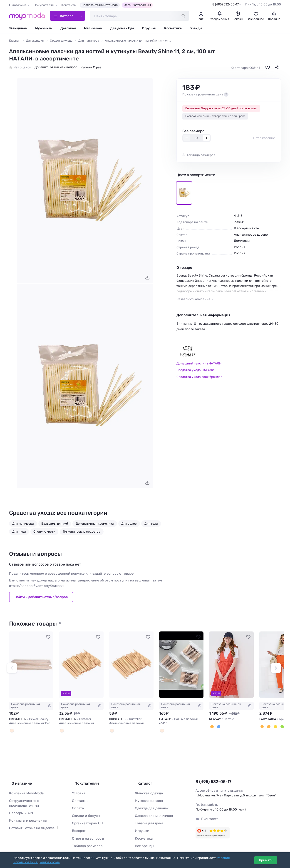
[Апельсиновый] (262, 727)
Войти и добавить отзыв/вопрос (41, 598)
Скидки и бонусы (85, 812)
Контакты (69, 5)
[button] (12, 668)
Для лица (19, 532)
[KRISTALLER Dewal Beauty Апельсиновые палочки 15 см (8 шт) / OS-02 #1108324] (31, 665)
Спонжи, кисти (44, 532)
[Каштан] (268, 727)
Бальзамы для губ (55, 524)
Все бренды (144, 841)
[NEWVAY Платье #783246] (231, 665)
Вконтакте (206, 818)
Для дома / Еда (122, 29)
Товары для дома (148, 820)
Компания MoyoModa (25, 791)
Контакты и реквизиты (27, 817)
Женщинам (18, 29)
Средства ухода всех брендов (199, 378)
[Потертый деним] (218, 727)
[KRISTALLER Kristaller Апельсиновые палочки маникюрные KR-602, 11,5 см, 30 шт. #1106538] (81, 665)
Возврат (78, 827)
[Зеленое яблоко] (280, 727)
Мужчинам (44, 29)
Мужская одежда (148, 798)
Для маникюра (23, 524)
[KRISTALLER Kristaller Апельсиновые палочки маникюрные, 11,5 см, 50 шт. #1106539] (131, 665)
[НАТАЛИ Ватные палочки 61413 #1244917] (181, 665)
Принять (266, 860)
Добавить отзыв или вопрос (56, 68)
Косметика (173, 29)
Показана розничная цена (31, 706)
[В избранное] (268, 68)
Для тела (151, 524)
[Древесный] (12, 731)
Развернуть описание (193, 300)
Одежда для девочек (151, 805)
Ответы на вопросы (87, 834)
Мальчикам (93, 29)
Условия (78, 791)
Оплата (77, 805)
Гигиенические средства (82, 532)
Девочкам (68, 29)
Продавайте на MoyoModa (100, 5)
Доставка (79, 798)
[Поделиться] (277, 68)
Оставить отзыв (32, 824)
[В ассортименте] (162, 731)
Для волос (129, 524)
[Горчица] (274, 727)
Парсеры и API (20, 810)
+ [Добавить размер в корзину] (206, 139)
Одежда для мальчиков (153, 812)
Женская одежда (148, 791)
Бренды (196, 29)
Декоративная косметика (95, 524)
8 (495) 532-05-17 (226, 4)
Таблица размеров (201, 156)
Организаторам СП (137, 5)
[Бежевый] (62, 731)
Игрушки (149, 29)
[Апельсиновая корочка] (212, 727)
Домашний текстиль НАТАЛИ (199, 364)
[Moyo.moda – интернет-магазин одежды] (27, 16)
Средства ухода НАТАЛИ (195, 371)
